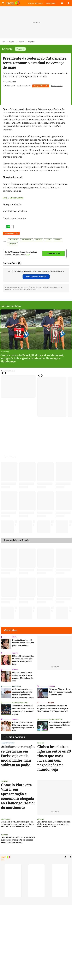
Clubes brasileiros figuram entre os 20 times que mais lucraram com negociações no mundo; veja (54, 758)
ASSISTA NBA (51, 3)
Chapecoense (17, 198)
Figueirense (32, 42)
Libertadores (6, 819)
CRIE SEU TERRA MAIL (35, 3)
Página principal (13, 3)
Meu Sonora (5, 352)
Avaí (5, 198)
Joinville (38, 240)
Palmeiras (4, 835)
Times (20, 49)
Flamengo (4, 781)
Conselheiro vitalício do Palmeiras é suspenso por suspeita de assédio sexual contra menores (18, 840)
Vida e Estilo (16, 686)
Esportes (12, 42)
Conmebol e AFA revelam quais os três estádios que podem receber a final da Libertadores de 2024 (17, 824)
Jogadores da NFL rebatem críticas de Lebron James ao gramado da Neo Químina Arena (54, 824)
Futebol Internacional (20, 703)
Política (51, 703)
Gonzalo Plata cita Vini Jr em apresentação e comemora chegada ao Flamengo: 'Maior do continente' (18, 796)
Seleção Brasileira (55, 719)
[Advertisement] (55, 840)
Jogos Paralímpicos (8, 743)
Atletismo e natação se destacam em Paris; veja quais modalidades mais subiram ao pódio (18, 756)
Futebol (22, 42)
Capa (4, 42)
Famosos (15, 653)
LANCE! (48, 240)
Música (14, 637)
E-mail (62, 3)
